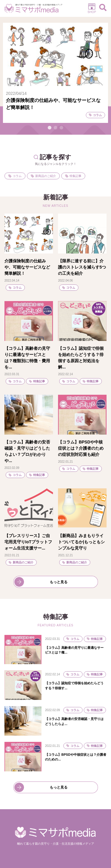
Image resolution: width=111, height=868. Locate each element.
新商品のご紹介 (46, 176)
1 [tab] (50, 128)
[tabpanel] (55, 73)
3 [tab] (62, 128)
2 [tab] (56, 128)
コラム (17, 176)
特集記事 (75, 176)
